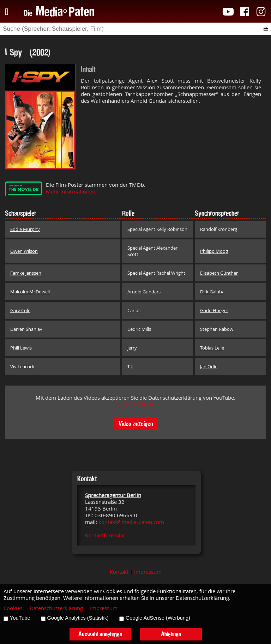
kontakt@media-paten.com (131, 522)
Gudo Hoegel (214, 310)
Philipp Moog (214, 251)
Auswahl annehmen (100, 634)
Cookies (13, 608)
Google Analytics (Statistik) (78, 618)
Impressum (148, 572)
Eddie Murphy (25, 229)
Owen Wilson (24, 251)
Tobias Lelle (212, 348)
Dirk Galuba (212, 292)
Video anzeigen (136, 424)
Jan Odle (209, 366)
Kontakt (119, 572)
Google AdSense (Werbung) (158, 618)
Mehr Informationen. (71, 192)
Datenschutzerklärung (56, 608)
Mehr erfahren (135, 404)
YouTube (20, 618)
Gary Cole (20, 310)
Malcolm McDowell (30, 292)
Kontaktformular (105, 535)
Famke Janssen (26, 273)
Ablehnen (171, 634)
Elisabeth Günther (219, 273)
